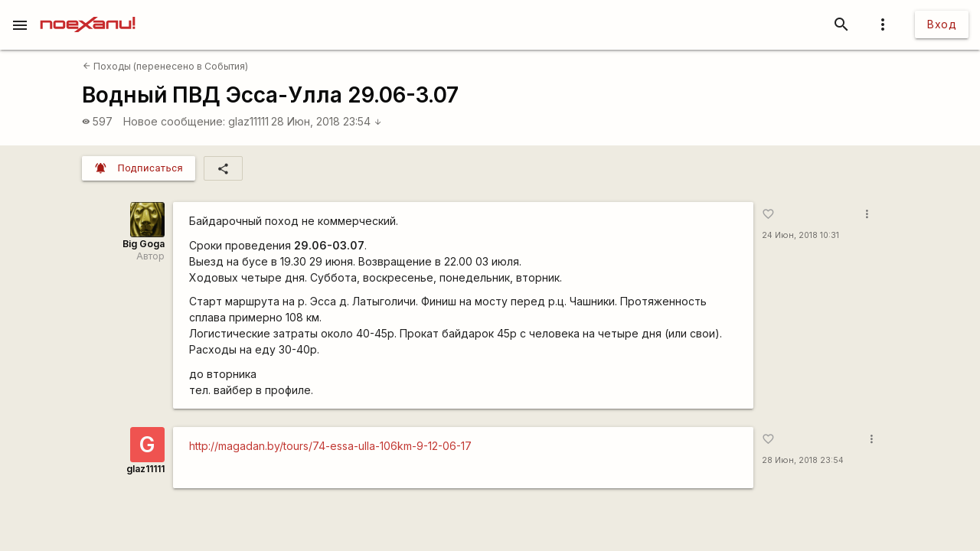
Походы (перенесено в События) (165, 66)
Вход (942, 24)
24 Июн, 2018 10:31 (800, 235)
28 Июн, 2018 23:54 (327, 121)
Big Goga (144, 244)
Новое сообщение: (174, 121)
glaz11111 (248, 121)
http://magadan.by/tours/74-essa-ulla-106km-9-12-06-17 (330, 446)
